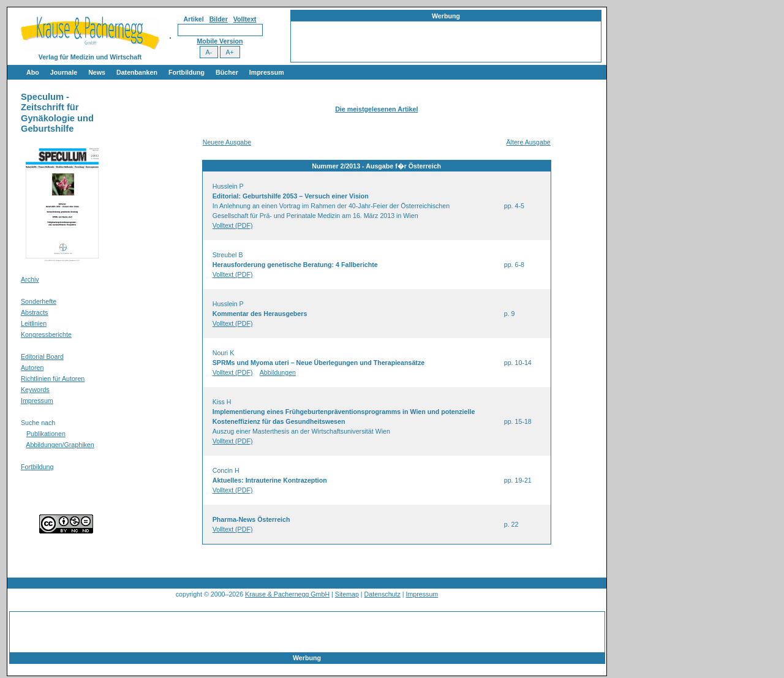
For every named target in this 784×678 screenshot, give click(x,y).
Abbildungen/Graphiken (60, 445)
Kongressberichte (46, 334)
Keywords (35, 390)
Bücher (227, 72)
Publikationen (46, 434)
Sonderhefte (39, 301)
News (97, 72)
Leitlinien (34, 323)
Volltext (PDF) (233, 225)
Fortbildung (187, 72)
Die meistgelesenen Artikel (376, 109)
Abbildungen (278, 372)
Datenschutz (383, 594)
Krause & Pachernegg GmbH (287, 594)
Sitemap (347, 594)
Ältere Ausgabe (528, 142)
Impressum (267, 72)
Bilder (219, 19)
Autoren (32, 367)
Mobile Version (220, 41)
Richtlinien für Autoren (53, 379)
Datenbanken (137, 72)
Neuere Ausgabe (227, 142)
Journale (64, 72)
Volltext (245, 19)
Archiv (30, 279)
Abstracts (34, 312)
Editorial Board (42, 356)
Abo (33, 72)
